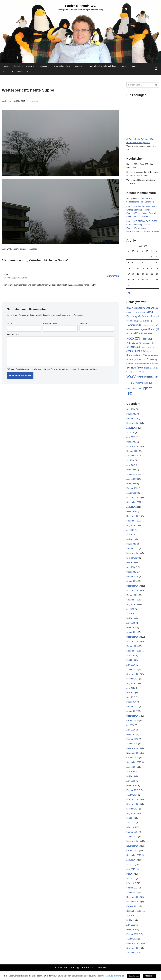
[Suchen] (156, 69)
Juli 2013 (130, 867)
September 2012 (134, 914)
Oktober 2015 (133, 760)
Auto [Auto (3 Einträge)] (145, 313)
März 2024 (131, 471)
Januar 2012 (132, 942)
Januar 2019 (132, 634)
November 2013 (134, 848)
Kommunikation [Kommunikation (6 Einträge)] (136, 356)
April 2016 (131, 732)
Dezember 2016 (134, 718)
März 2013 (131, 886)
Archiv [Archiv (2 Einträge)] (138, 313)
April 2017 (131, 699)
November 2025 (134, 424)
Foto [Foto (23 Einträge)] (134, 339)
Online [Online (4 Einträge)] (137, 364)
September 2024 (134, 457)
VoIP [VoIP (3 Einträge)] (141, 373)
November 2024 (134, 447)
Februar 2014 (132, 834)
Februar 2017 (132, 709)
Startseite (7, 66)
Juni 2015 (131, 774)
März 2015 (131, 788)
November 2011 (134, 951)
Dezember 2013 (134, 844)
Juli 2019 (130, 611)
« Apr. (129, 293)
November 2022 (134, 499)
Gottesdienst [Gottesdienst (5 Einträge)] (134, 344)
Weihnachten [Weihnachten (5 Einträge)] (144, 384)
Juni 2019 (131, 615)
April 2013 (131, 881)
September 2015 (134, 765)
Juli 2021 (130, 531)
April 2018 (131, 667)
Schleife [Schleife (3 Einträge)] (154, 364)
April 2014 (131, 825)
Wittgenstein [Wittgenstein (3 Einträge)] (132, 389)
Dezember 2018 (134, 639)
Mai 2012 (131, 923)
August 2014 (132, 816)
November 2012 (134, 904)
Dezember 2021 (134, 517)
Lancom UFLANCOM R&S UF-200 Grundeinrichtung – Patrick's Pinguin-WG (142, 210)
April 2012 (131, 928)
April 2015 (131, 783)
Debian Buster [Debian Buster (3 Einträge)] (133, 330)
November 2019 (134, 592)
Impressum (88, 971)
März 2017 (131, 704)
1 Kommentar (33, 101)
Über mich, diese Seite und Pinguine (104, 66)
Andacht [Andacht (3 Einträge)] (131, 313)
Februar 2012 (132, 937)
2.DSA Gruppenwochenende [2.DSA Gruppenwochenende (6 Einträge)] (143, 308)
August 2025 (132, 429)
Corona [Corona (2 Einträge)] (145, 326)
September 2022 (134, 503)
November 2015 (134, 755)
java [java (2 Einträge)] (153, 348)
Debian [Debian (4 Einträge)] (154, 326)
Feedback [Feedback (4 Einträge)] (150, 334)
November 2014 (134, 807)
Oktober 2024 (133, 452)
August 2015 (132, 769)
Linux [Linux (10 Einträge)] (143, 360)
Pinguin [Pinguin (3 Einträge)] (145, 364)
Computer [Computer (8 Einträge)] (134, 326)
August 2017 (132, 685)
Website (83, 324)
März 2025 (131, 443)
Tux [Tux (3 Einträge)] (135, 373)
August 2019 (132, 606)
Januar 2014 (132, 839)
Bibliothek (133, 66)
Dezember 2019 (134, 587)
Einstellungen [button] (134, 976)
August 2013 (132, 862)
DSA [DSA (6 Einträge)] (139, 334)
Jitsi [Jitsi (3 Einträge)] (149, 352)
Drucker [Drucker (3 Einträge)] (131, 334)
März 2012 (131, 932)
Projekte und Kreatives (62, 66)
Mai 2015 (131, 779)
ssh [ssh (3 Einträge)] (155, 369)
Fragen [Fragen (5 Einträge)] (147, 339)
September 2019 (134, 601)
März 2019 (131, 629)
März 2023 (131, 485)
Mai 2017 (131, 695)
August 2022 (132, 508)
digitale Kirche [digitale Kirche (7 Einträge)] (149, 330)
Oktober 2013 (133, 853)
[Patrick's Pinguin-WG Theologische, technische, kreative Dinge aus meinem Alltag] (80, 7)
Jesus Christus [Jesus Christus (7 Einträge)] (136, 352)
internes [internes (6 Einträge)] (135, 348)
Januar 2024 (132, 475)
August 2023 (132, 480)
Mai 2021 (131, 541)
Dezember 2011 (134, 946)
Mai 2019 (131, 620)
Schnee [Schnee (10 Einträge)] (134, 368)
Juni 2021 (131, 536)
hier (128, 150)
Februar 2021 (132, 550)
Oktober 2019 (133, 597)
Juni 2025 (131, 438)
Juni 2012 (131, 918)
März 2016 (131, 737)
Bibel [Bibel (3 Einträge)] (142, 322)
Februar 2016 (132, 741)
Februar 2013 (132, 890)
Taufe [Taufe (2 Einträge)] (129, 373)
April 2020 (131, 569)
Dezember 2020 (134, 555)
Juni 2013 (131, 872)
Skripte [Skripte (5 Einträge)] (147, 369)
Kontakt (123, 66)
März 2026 (131, 415)
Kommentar (13, 335)
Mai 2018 (131, 662)
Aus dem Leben (81, 66)
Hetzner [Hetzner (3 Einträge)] (146, 344)
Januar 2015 (132, 797)
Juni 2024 (131, 466)
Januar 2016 (132, 746)
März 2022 (131, 513)
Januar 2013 (132, 895)
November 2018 (134, 643)
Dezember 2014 (134, 802)
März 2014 (131, 830)
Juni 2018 (131, 657)
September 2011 (134, 956)
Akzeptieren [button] (150, 976)
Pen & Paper (43, 66)
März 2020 (131, 573)
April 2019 (131, 625)
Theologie (18, 66)
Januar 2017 (132, 713)
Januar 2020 (132, 583)
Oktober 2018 (133, 648)
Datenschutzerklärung (67, 971)
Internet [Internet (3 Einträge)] (146, 348)
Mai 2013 (131, 876)
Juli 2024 (130, 461)
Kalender (29, 71)
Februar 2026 (132, 419)
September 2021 (134, 522)
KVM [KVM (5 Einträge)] (132, 360)
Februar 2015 (132, 792)
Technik (30, 66)
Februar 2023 (132, 489)
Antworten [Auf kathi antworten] (113, 276)
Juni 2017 (131, 690)
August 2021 (132, 527)
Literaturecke (8, 71)
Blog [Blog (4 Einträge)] (148, 321)
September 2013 (134, 858)
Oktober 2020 (133, 559)
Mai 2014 (131, 820)
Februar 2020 (132, 578)
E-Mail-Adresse (50, 324)
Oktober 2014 (133, 811)
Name (10, 324)
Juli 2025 (130, 434)
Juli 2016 (130, 727)
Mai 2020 (131, 564)
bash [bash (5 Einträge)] (134, 321)
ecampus (19, 71)
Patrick (8, 101)
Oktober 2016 (133, 723)
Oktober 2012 (133, 909)
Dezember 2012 (134, 900)
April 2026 (131, 410)
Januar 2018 (132, 671)
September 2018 (134, 653)
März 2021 (131, 545)
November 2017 (134, 676)
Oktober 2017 (133, 681)
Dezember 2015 (134, 750)
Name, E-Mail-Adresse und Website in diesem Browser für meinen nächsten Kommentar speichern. (53, 370)
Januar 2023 (132, 494)
